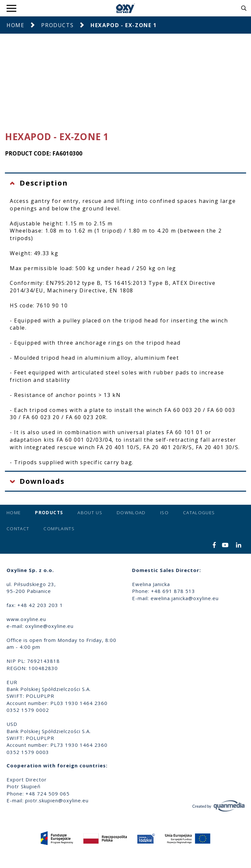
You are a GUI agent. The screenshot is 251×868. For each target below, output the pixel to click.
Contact (18, 529)
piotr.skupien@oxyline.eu (57, 800)
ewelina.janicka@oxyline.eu (185, 598)
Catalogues (199, 513)
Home (15, 25)
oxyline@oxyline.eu (49, 626)
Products (57, 25)
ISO (164, 513)
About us (90, 513)
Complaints (59, 529)
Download (131, 513)
